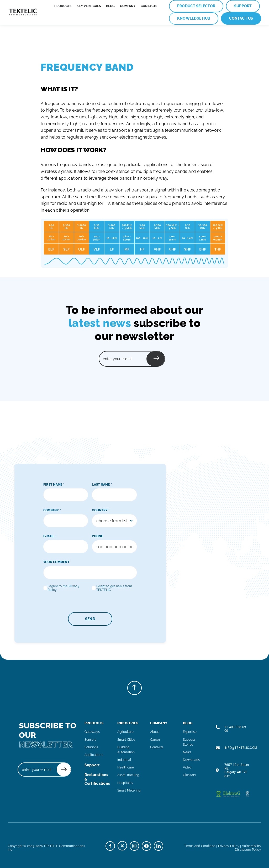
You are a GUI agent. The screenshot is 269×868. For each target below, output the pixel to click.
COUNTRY (101, 510)
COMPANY (52, 510)
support (92, 765)
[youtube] (146, 846)
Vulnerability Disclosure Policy (248, 848)
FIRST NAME (54, 485)
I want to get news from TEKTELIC (114, 588)
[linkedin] (159, 846)
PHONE (97, 536)
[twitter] (122, 846)
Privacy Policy (229, 846)
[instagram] (134, 846)
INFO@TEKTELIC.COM (241, 748)
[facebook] (110, 846)
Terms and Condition (200, 846)
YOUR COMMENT (56, 562)
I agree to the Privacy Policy (64, 588)
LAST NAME (102, 485)
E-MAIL (50, 536)
